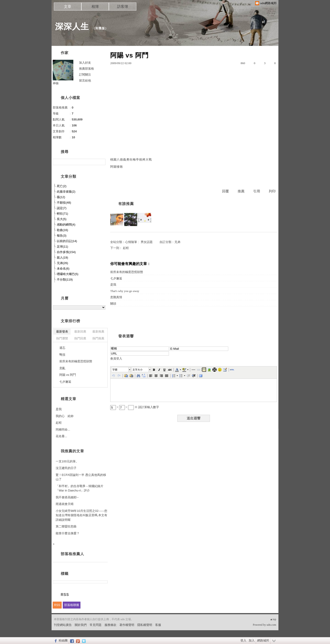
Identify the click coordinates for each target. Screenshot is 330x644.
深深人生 (72, 26)
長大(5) (62, 219)
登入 (243, 640)
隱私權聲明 (145, 625)
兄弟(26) (62, 263)
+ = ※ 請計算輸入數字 (135, 407)
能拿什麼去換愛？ (68, 533)
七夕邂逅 (116, 278)
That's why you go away (125, 291)
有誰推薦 (126, 204)
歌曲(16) (62, 230)
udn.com (271, 625)
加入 (252, 640)
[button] (121, 370)
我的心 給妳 (65, 416)
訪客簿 (123, 7)
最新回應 (80, 332)
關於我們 (81, 625)
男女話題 (147, 242)
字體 (115, 370)
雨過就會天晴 (65, 504)
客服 (158, 625)
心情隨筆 (131, 242)
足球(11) (62, 247)
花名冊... (61, 436)
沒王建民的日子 (66, 468)
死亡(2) (62, 186)
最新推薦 (98, 332)
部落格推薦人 (72, 554)
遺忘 (62, 348)
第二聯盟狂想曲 (66, 526)
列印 (272, 191)
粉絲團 (63, 640)
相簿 (95, 7)
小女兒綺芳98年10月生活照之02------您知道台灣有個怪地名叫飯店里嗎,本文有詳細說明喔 (81, 515)
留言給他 (85, 80)
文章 (68, 7)
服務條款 (110, 625)
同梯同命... (63, 430)
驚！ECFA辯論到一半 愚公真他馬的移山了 (81, 477)
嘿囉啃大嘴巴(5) (68, 274)
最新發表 (62, 332)
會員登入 (116, 359)
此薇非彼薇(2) (66, 192)
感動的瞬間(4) (66, 225)
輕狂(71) (62, 214)
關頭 (113, 304)
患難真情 (116, 297)
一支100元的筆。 (67, 461)
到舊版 (100, 28)
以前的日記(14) (67, 241)
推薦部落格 (87, 69)
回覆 (225, 191)
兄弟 (177, 242)
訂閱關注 (85, 75)
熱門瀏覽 (62, 338)
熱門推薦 (98, 338)
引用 (257, 191)
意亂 (62, 368)
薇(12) (61, 197)
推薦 (241, 191)
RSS (57, 605)
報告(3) (62, 236)
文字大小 (137, 370)
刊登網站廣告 (63, 625)
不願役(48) (64, 203)
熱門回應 (80, 338)
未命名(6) (63, 269)
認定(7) (62, 208)
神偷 (56, 83)
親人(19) (62, 258)
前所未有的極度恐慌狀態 (127, 272)
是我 (113, 285)
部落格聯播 (72, 605)
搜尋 (101, 162)
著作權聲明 (127, 625)
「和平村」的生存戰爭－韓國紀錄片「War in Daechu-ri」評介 (80, 488)
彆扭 (62, 355)
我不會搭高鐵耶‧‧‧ (67, 497)
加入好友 (85, 63)
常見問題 (96, 625)
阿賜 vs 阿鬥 (68, 375)
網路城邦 (263, 640)
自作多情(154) (66, 252)
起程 (126, 248)
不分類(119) (65, 280)
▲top (273, 619)
